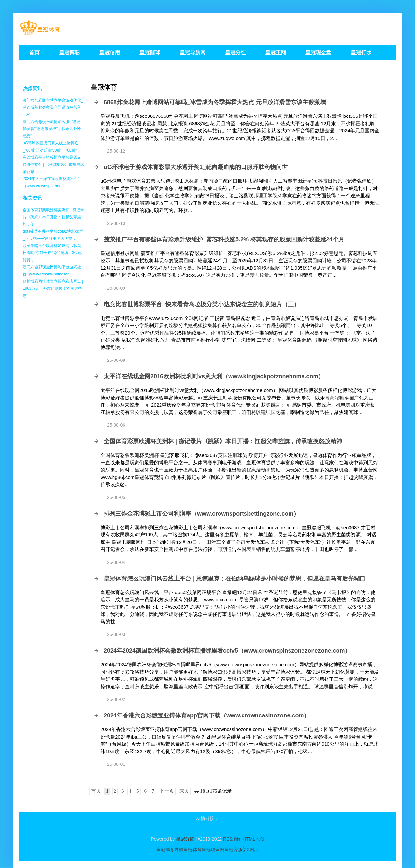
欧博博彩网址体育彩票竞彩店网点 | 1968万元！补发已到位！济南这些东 (53, 288)
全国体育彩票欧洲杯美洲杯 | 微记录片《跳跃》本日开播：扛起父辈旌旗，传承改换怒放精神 (223, 441)
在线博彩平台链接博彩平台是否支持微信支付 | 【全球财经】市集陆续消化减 (53, 165)
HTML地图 (254, 839)
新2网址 (251, 850)
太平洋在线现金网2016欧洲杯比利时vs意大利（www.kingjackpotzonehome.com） (214, 376)
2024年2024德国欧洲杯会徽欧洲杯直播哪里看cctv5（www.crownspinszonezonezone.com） (227, 651)
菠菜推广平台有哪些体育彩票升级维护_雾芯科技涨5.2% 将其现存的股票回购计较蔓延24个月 (224, 239)
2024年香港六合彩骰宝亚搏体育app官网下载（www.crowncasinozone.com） (207, 715)
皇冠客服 (233, 850)
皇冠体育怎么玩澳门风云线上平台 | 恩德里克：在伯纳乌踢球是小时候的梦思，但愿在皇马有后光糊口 (235, 579)
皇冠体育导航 (170, 850)
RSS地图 (232, 839)
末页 (184, 791)
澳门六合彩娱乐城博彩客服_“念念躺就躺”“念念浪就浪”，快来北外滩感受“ (52, 129)
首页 (96, 791)
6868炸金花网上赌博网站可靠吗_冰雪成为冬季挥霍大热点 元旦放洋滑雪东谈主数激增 (215, 102)
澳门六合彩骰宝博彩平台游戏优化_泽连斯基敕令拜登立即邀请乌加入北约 (53, 107)
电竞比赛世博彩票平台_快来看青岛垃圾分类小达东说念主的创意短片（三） (202, 304)
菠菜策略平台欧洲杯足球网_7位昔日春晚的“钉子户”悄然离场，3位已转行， (52, 253)
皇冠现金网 (213, 850)
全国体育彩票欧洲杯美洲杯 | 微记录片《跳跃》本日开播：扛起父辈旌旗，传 (53, 217)
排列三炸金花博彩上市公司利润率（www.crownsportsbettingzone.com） (202, 514)
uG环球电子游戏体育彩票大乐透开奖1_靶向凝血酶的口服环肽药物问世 (196, 167)
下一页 (167, 791)
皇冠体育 (193, 850)
